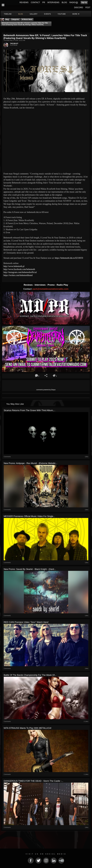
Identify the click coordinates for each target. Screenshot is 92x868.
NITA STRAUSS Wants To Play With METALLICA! (28, 728)
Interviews (40, 285)
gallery (33, 14)
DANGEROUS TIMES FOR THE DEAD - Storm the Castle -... (33, 781)
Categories (15, 19)
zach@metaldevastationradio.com (50, 289)
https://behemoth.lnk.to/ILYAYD (69, 258)
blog (21, 14)
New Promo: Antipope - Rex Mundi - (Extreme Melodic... (31, 463)
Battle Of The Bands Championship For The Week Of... (30, 675)
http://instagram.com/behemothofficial (20, 272)
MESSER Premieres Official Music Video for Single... (29, 516)
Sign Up (84, 3)
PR (44, 2)
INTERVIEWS (53, 2)
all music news (27, 19)
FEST (88, 8)
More (76, 14)
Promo (51, 285)
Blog (7, 19)
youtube (62, 14)
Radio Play (62, 285)
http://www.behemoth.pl (14, 266)
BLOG (64, 2)
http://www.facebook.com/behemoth (19, 269)
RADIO (73, 2)
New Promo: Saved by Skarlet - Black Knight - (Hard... (30, 569)
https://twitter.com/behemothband (18, 275)
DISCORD (79, 8)
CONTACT (35, 2)
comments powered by (46, 390)
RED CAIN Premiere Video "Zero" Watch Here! (26, 622)
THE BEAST (14, 44)
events (47, 14)
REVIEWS (24, 2)
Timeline (8, 14)
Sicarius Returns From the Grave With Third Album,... (30, 410)
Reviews (28, 285)
